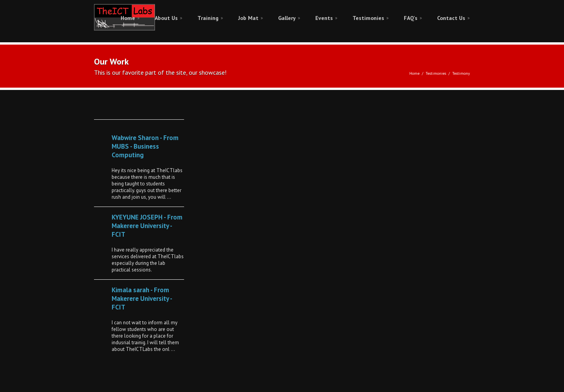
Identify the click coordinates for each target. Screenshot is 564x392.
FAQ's (411, 18)
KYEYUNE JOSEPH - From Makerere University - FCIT (147, 226)
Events (324, 18)
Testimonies (368, 18)
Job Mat (248, 18)
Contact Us (451, 18)
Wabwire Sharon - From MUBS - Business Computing (145, 146)
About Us (166, 18)
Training (208, 18)
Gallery (287, 18)
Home (128, 18)
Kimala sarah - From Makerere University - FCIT (142, 298)
